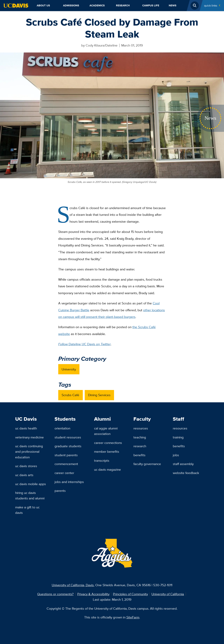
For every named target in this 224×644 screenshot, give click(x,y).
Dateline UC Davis (84, 344)
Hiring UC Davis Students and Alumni (30, 495)
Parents (60, 491)
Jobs (176, 455)
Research (123, 5)
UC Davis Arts (24, 475)
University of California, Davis (73, 585)
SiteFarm (133, 617)
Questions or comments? (55, 594)
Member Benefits (107, 451)
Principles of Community (130, 594)
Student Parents (66, 455)
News (173, 5)
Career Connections (108, 443)
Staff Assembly (183, 464)
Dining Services (99, 395)
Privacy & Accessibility (93, 594)
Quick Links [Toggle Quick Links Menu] (211, 5)
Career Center (64, 473)
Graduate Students (68, 446)
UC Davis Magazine (107, 469)
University (69, 369)
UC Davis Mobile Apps (31, 484)
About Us (43, 5)
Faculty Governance (147, 464)
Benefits (139, 455)
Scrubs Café (70, 395)
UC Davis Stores (26, 466)
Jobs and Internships (69, 482)
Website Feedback (186, 473)
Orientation (62, 428)
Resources (141, 428)
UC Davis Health (26, 428)
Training (178, 437)
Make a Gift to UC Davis (27, 510)
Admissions (71, 5)
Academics (97, 5)
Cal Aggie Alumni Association (106, 431)
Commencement (66, 464)
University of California (168, 594)
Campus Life (151, 5)
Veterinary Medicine (29, 437)
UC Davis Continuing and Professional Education (29, 452)
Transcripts (102, 460)
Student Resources (68, 437)
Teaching (140, 437)
